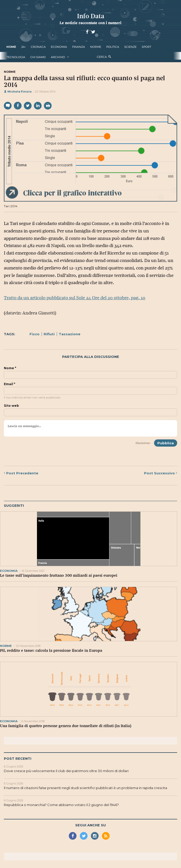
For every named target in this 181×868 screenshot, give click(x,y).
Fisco (35, 334)
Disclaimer (143, 443)
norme (96, 47)
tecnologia (16, 57)
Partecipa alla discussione (91, 357)
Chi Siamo (38, 57)
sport (146, 47)
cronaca (38, 47)
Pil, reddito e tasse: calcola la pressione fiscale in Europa (51, 650)
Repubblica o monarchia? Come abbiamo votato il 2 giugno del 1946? (61, 805)
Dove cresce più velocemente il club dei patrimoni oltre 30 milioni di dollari (66, 771)
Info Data (91, 16)
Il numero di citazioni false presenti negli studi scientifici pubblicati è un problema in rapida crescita (85, 788)
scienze (130, 47)
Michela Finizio (18, 92)
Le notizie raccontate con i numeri (90, 23)
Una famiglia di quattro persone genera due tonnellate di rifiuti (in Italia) (66, 726)
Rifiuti (49, 334)
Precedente (21, 473)
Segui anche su (90, 825)
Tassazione (70, 334)
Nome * (10, 368)
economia (59, 47)
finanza (79, 47)
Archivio (58, 57)
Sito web (11, 406)
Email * (9, 384)
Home (11, 47)
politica (113, 47)
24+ (23, 47)
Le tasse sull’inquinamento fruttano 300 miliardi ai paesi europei (59, 575)
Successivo (161, 473)
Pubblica (166, 443)
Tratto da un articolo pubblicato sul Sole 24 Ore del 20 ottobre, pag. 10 (75, 298)
